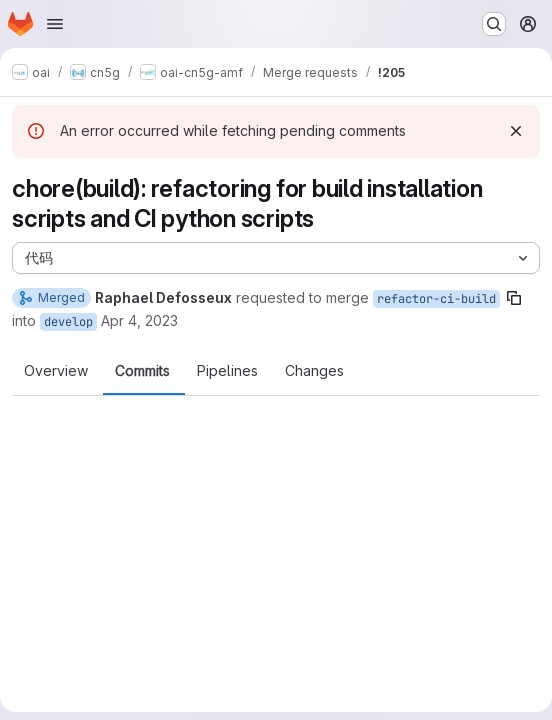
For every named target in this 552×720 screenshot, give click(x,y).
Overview (56, 371)
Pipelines (227, 371)
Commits (142, 371)
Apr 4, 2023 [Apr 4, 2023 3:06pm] (139, 320)
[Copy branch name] (514, 298)
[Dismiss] (516, 131)
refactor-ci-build (436, 299)
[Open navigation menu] (55, 24)
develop (68, 322)
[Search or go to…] (494, 24)
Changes (314, 371)
